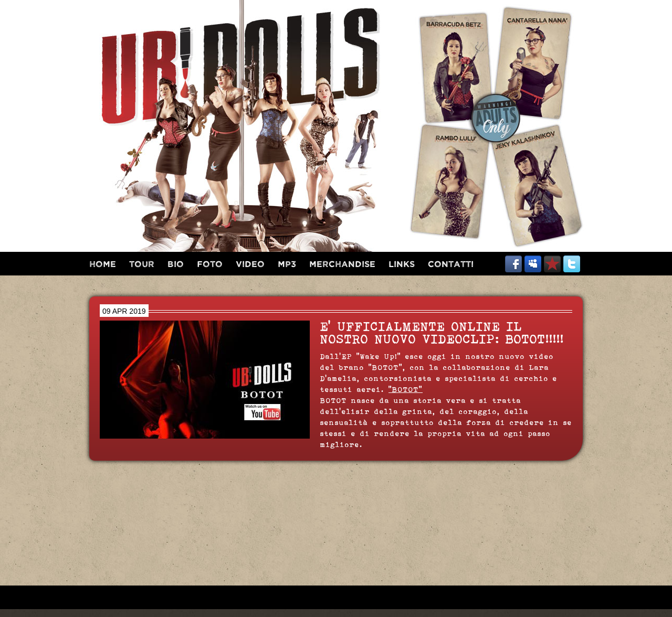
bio (176, 264)
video (250, 264)
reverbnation (552, 264)
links (402, 264)
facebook (513, 264)
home (103, 264)
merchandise (342, 264)
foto (210, 264)
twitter (572, 264)
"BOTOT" (406, 390)
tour (142, 264)
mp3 (287, 264)
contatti (451, 264)
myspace (533, 264)
